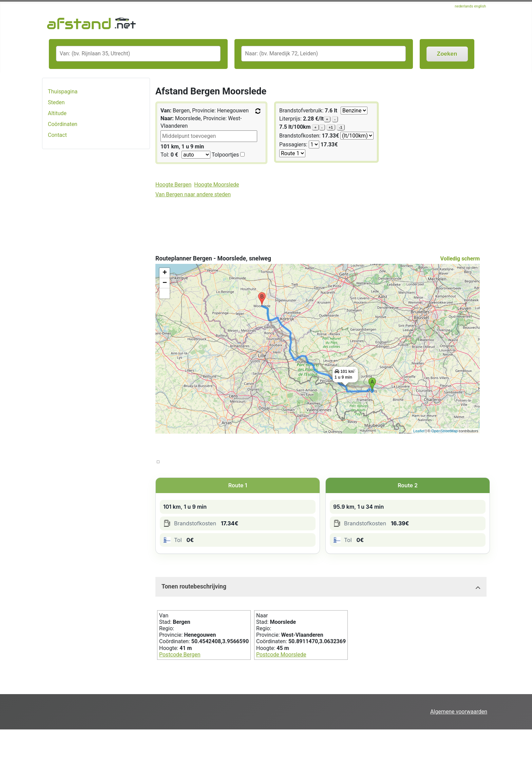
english (480, 6)
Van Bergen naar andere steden (193, 194)
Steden (56, 102)
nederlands (464, 6)
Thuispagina (63, 92)
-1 (341, 127)
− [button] (165, 283)
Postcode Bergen (180, 655)
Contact (57, 135)
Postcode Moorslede (281, 655)
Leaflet (419, 431)
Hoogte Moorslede (216, 185)
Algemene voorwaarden (459, 712)
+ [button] (165, 273)
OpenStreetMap (444, 431)
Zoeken (447, 54)
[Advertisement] (96, 262)
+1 (331, 127)
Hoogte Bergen (173, 185)
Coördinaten (63, 124)
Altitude (57, 113)
